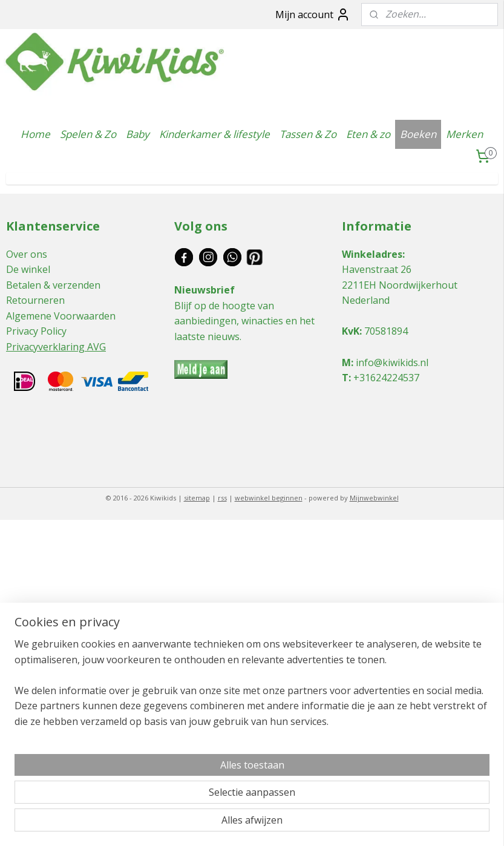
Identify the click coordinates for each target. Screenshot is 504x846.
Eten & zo (368, 134)
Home (35, 134)
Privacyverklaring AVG (56, 347)
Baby (138, 134)
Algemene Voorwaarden (61, 316)
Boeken (418, 134)
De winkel (28, 269)
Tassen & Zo (308, 134)
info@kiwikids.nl (392, 362)
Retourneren (35, 300)
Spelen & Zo (88, 134)
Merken (464, 134)
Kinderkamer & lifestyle (214, 134)
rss (222, 498)
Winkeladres (372, 254)
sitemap (197, 498)
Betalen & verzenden (53, 285)
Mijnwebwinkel (374, 498)
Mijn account (313, 15)
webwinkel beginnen (269, 498)
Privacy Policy (36, 331)
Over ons (27, 254)
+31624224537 (386, 378)
